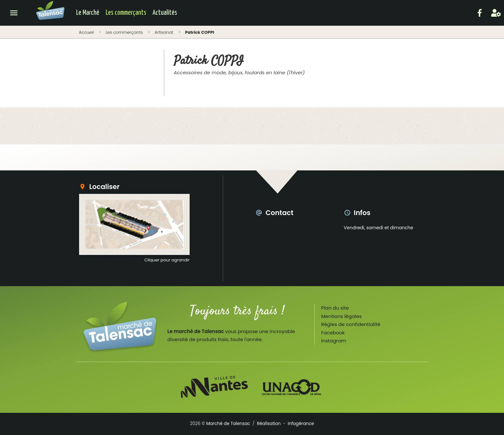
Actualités (165, 13)
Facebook (333, 333)
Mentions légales (341, 316)
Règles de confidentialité (351, 324)
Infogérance (301, 424)
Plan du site (335, 308)
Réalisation (269, 424)
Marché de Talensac (228, 424)
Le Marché (88, 13)
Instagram (334, 341)
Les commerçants (126, 13)
